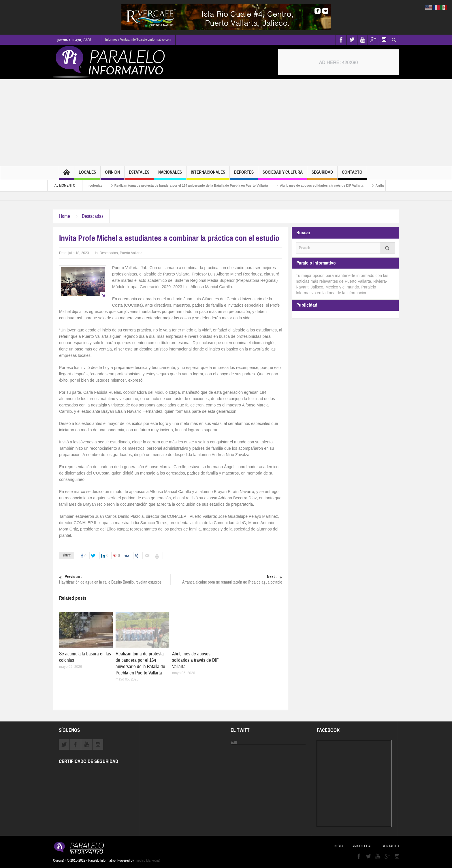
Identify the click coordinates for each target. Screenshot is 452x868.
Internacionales (208, 175)
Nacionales (170, 175)
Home (65, 216)
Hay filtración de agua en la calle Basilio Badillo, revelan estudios (115, 579)
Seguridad (322, 175)
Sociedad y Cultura (283, 175)
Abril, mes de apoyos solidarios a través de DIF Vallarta (328, 185)
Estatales (139, 175)
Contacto (352, 175)
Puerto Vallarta (131, 253)
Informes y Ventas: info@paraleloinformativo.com (138, 40)
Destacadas (93, 216)
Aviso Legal (362, 846)
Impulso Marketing (147, 860)
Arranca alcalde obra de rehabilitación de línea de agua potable (227, 579)
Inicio (338, 846)
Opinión (112, 175)
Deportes (244, 175)
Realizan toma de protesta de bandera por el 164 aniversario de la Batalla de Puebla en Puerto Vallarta (197, 185)
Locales (87, 175)
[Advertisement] (226, 123)
